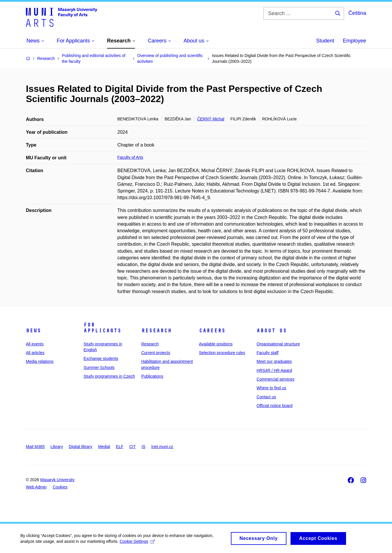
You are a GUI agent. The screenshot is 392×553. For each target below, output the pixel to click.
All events (35, 344)
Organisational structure (278, 344)
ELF (120, 447)
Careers (212, 331)
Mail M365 (35, 447)
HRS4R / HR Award (274, 370)
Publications (152, 376)
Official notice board (274, 406)
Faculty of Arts (130, 157)
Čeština (357, 13)
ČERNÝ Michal (211, 119)
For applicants (102, 328)
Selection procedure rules (222, 353)
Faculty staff (267, 353)
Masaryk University (57, 480)
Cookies (60, 487)
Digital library (80, 447)
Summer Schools (99, 368)
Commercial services (275, 379)
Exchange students (101, 358)
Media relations (40, 361)
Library (57, 447)
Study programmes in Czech (109, 376)
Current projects (156, 353)
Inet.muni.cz (162, 447)
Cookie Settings (137, 544)
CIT (132, 447)
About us (272, 331)
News (33, 331)
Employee (354, 41)
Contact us (266, 397)
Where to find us (271, 388)
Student (325, 41)
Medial (104, 447)
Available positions (216, 344)
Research (156, 331)
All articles (35, 353)
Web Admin (36, 487)
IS (144, 447)
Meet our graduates (274, 361)
